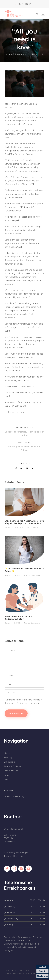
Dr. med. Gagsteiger (16, 54)
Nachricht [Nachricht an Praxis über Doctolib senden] (42, 976)
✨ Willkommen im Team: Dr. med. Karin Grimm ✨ (24, 570)
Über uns (8, 753)
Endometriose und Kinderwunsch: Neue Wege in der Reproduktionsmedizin (24, 522)
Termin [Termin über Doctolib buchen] (43, 971)
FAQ (6, 779)
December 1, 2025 (12, 527)
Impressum (9, 791)
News (34, 54)
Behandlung (9, 762)
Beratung (8, 758)
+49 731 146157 (24, 4)
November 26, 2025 (12, 575)
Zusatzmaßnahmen (13, 766)
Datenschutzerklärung (14, 796)
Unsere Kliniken (11, 771)
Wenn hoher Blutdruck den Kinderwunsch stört (18, 618)
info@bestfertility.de (19, 853)
